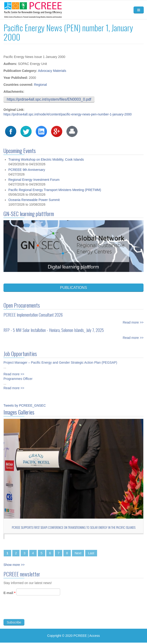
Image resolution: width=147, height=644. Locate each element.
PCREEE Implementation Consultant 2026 (33, 312)
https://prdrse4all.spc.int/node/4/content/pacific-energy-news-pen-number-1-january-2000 (68, 114)
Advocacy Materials (52, 71)
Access (95, 636)
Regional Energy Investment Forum (34, 180)
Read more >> (133, 319)
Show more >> (14, 565)
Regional (40, 85)
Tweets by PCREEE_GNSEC (25, 405)
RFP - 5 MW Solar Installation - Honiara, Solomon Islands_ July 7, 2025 (54, 327)
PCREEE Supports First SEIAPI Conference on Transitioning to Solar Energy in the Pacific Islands (74, 527)
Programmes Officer (18, 376)
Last (91, 553)
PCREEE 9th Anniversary (27, 170)
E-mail (9, 596)
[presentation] (39, 613)
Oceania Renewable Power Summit (34, 200)
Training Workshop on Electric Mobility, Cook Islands (46, 159)
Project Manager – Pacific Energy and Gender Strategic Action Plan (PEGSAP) (60, 359)
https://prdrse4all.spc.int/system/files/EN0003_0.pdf (49, 99)
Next (78, 553)
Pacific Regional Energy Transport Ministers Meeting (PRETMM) (55, 190)
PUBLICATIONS (73, 288)
